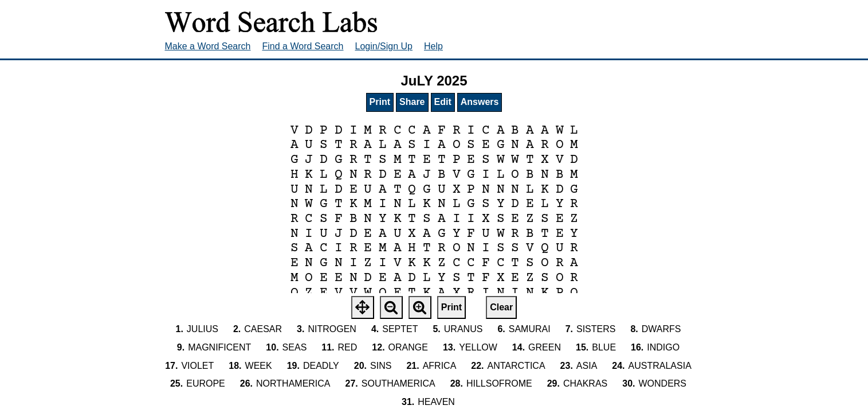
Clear (501, 307)
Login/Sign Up (384, 46)
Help (433, 46)
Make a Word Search (208, 46)
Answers (480, 102)
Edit (443, 102)
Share (412, 102)
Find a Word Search (303, 46)
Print (380, 102)
